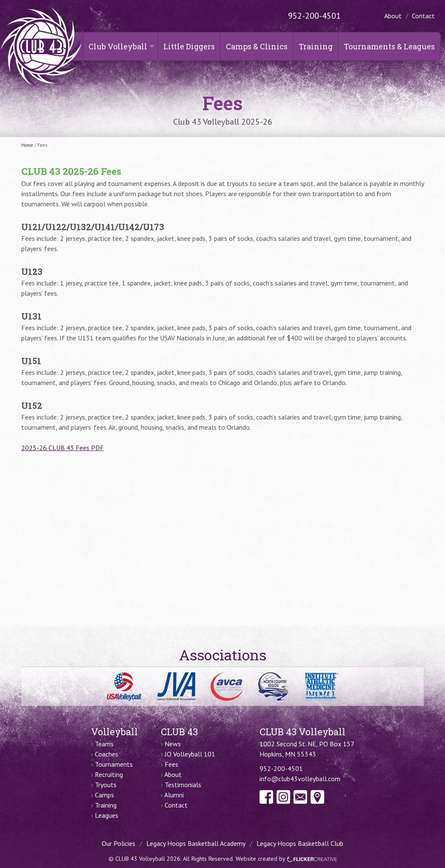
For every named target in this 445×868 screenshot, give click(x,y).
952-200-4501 (314, 16)
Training (316, 46)
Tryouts (106, 785)
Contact (423, 16)
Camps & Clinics (257, 46)
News (173, 744)
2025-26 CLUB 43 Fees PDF (63, 448)
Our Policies (118, 843)
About (393, 16)
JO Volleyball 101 (190, 754)
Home (27, 145)
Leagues (107, 815)
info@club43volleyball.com (300, 779)
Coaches (107, 754)
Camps (104, 795)
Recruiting (109, 774)
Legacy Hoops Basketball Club (300, 843)
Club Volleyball (118, 46)
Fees (171, 764)
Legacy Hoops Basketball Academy (196, 843)
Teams (104, 744)
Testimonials (183, 785)
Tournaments (114, 764)
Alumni (174, 795)
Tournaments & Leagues (389, 46)
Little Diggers (189, 46)
